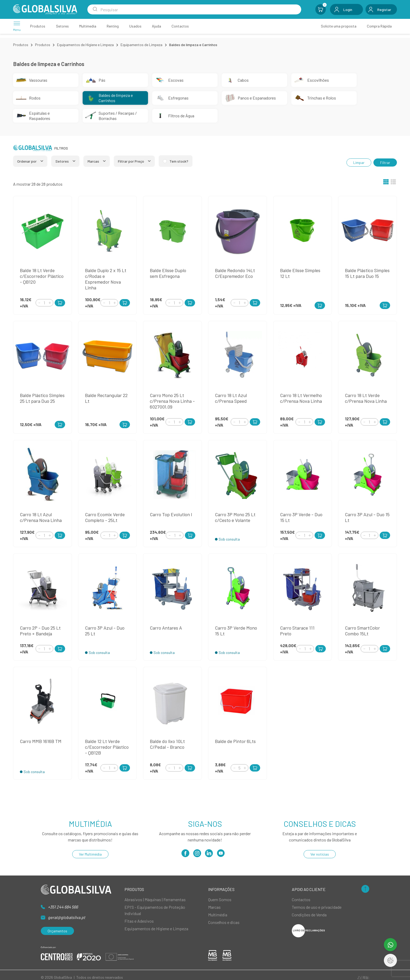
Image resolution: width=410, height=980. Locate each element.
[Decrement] (39, 303)
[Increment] (50, 303)
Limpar (359, 163)
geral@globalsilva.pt (67, 917)
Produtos (21, 45)
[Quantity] (44, 303)
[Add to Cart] (60, 303)
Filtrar (385, 163)
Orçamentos (57, 931)
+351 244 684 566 (63, 907)
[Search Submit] (95, 9)
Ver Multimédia (90, 854)
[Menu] (17, 26)
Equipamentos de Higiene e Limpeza (85, 45)
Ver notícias (320, 854)
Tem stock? (179, 161)
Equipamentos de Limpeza (141, 45)
